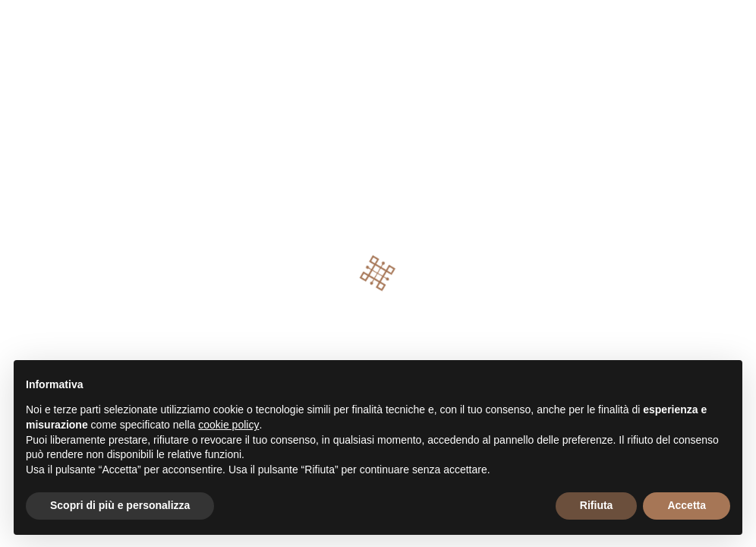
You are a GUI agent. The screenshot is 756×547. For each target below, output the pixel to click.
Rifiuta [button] (597, 505)
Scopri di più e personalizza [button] (120, 505)
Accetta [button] (687, 505)
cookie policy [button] (228, 425)
